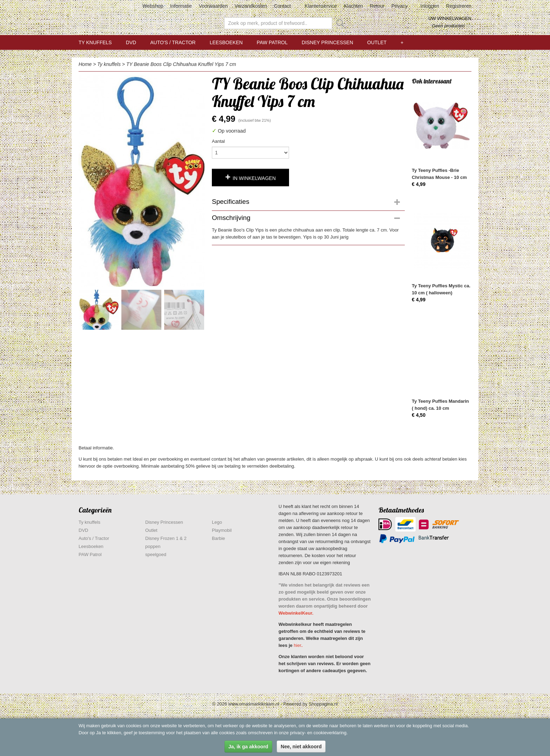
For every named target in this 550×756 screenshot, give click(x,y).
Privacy (400, 6)
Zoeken (339, 23)
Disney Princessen (327, 42)
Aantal (218, 141)
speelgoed (156, 554)
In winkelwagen (254, 178)
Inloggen (430, 6)
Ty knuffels (95, 42)
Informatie (181, 6)
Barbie (219, 538)
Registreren (459, 6)
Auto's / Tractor (173, 42)
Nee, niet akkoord (301, 747)
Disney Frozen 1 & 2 (166, 538)
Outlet (377, 42)
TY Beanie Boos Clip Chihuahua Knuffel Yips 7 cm (181, 64)
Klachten (353, 6)
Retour (377, 6)
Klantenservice (321, 6)
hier (297, 645)
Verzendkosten (251, 6)
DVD (131, 42)
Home (85, 64)
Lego (217, 522)
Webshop (153, 6)
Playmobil (222, 530)
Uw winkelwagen (450, 18)
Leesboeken (226, 42)
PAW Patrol (272, 42)
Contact (282, 6)
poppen (153, 546)
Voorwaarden (213, 6)
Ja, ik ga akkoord (248, 747)
